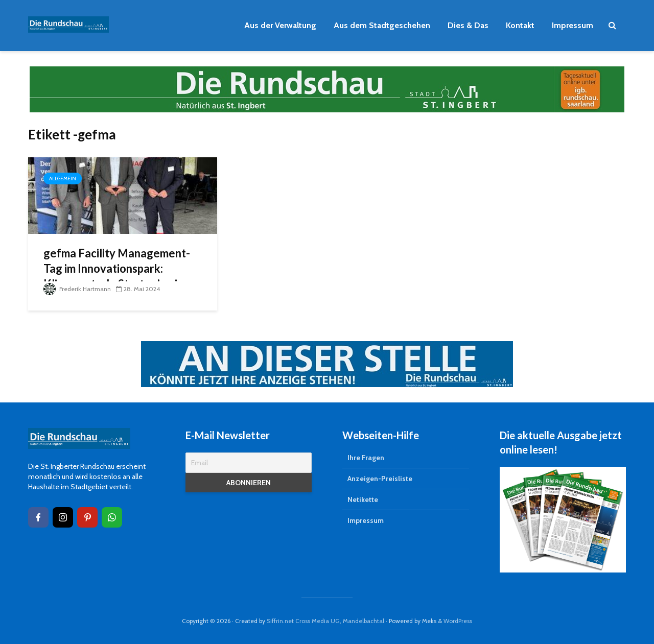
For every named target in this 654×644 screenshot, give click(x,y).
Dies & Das (468, 25)
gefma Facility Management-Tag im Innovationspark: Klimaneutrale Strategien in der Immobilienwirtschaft (117, 276)
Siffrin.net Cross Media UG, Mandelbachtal (325, 621)
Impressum (573, 25)
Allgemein (63, 178)
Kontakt (520, 25)
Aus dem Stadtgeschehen (382, 25)
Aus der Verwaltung (280, 25)
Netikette (363, 499)
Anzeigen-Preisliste (380, 479)
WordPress (458, 621)
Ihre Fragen (366, 458)
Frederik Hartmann (77, 289)
